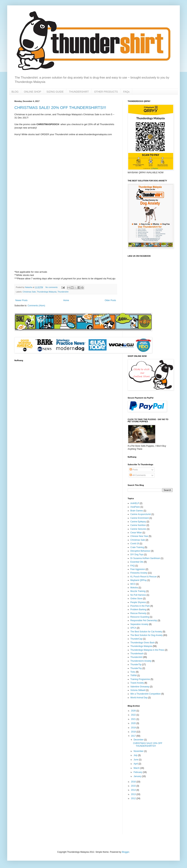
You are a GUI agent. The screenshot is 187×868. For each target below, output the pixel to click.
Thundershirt (63, 292)
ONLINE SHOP (33, 92)
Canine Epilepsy (138, 522)
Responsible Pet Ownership (144, 620)
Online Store (136, 599)
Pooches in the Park (140, 606)
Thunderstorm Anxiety (141, 661)
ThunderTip (136, 665)
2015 (134, 786)
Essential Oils (137, 562)
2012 (134, 798)
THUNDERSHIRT (79, 92)
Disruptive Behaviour (140, 551)
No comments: (52, 287)
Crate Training (137, 547)
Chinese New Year (139, 536)
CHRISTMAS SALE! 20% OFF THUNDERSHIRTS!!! (60, 108)
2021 (134, 719)
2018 (134, 732)
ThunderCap (136, 639)
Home (66, 300)
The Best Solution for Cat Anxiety (146, 632)
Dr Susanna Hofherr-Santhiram (145, 558)
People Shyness (138, 602)
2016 (134, 782)
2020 (134, 723)
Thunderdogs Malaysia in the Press (147, 650)
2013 (134, 794)
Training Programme (140, 679)
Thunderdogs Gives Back (142, 643)
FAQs (126, 92)
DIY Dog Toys (137, 555)
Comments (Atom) (36, 306)
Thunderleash (137, 654)
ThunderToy (136, 668)
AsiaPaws (135, 507)
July (136, 755)
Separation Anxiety (139, 624)
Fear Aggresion (138, 569)
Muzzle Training (138, 591)
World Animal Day (139, 698)
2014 (134, 790)
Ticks (133, 672)
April (136, 764)
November (139, 751)
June (136, 760)
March (137, 768)
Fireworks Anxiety (139, 573)
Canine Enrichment (140, 518)
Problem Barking (138, 610)
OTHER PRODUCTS (106, 92)
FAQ (133, 566)
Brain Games (137, 511)
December (139, 740)
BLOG (15, 92)
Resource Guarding (140, 617)
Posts (134, 470)
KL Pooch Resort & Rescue (143, 577)
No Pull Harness (138, 595)
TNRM (134, 675)
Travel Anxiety (137, 683)
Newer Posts (21, 300)
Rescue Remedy (138, 613)
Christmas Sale (29, 292)
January (138, 776)
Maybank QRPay (139, 580)
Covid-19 (135, 544)
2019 (134, 728)
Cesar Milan (136, 533)
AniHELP (135, 503)
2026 (134, 711)
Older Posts (110, 300)
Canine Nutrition (138, 525)
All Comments (138, 475)
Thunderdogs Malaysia (47, 292)
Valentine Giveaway (140, 687)
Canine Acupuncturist (141, 514)
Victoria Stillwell (138, 690)
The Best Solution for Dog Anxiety (146, 635)
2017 (134, 736)
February (138, 772)
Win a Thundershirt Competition (146, 694)
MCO (133, 584)
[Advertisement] (139, 817)
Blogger (126, 852)
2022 (134, 715)
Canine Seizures (138, 529)
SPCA (133, 628)
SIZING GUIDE (55, 92)
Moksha (134, 588)
